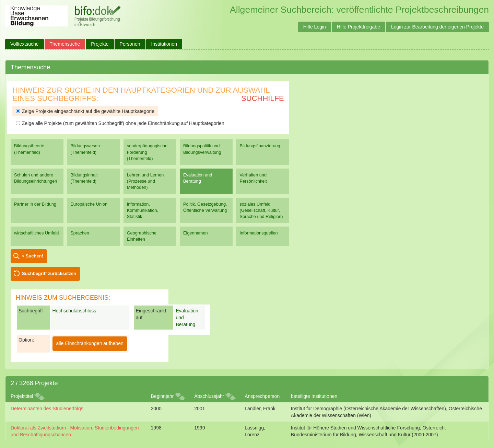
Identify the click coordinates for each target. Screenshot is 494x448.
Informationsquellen (258, 233)
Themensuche (65, 44)
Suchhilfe (263, 98)
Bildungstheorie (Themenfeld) (29, 149)
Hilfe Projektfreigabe (358, 27)
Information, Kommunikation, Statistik (143, 210)
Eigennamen (196, 233)
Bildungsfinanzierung (260, 146)
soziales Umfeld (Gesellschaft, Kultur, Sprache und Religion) (261, 210)
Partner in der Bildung (35, 204)
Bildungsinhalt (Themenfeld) (84, 178)
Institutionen (164, 44)
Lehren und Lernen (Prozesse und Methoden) (145, 181)
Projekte (100, 44)
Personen (130, 44)
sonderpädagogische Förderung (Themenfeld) (147, 152)
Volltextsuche (25, 44)
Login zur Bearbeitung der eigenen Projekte (437, 27)
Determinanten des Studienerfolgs (47, 409)
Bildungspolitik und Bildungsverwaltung (202, 149)
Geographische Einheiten (142, 236)
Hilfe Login (315, 27)
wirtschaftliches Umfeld (36, 233)
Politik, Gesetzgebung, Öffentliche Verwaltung (205, 207)
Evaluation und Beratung (198, 178)
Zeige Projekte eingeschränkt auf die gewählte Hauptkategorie (85, 111)
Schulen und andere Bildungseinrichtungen (36, 178)
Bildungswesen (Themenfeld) (85, 149)
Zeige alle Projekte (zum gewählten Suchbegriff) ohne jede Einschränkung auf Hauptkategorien (120, 123)
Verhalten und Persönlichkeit (253, 178)
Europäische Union (89, 204)
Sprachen (80, 233)
